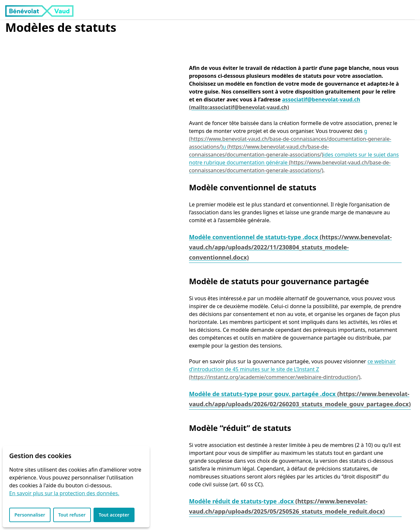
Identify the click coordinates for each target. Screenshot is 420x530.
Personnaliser (30, 515)
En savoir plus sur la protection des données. (64, 493)
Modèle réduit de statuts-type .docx (242, 501)
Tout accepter (114, 515)
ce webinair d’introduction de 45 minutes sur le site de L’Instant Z (292, 365)
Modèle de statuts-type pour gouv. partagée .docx (263, 394)
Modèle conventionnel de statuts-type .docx (254, 237)
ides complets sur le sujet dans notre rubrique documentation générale (294, 159)
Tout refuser (72, 515)
